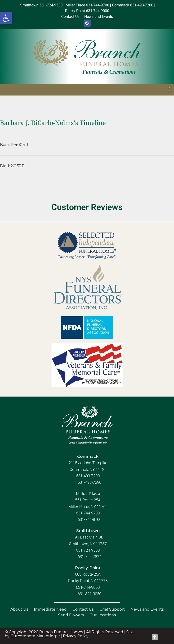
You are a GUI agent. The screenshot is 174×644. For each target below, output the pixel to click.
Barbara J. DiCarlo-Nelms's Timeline (53, 123)
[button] (6, 18)
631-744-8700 (89, 519)
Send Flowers (71, 615)
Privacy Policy (76, 636)
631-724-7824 (89, 557)
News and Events (147, 609)
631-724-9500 (88, 550)
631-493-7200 (88, 476)
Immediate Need (50, 609)
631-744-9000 (88, 587)
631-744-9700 (88, 513)
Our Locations (103, 615)
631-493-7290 (89, 482)
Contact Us (83, 609)
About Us (19, 609)
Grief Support (112, 609)
